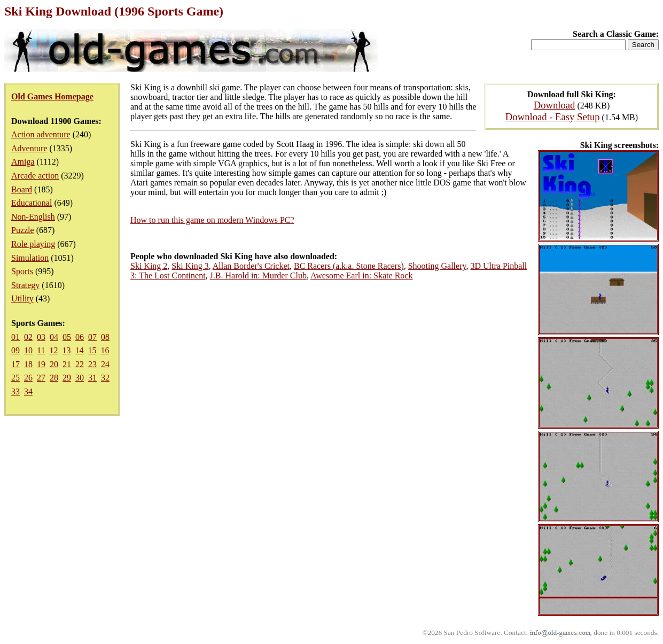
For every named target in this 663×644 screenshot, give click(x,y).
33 (15, 391)
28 (54, 378)
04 (54, 337)
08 (105, 337)
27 (41, 378)
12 (53, 350)
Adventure (29, 148)
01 (15, 337)
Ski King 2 (149, 266)
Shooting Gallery (437, 266)
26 (28, 378)
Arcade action (35, 176)
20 (54, 364)
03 (41, 337)
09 (15, 350)
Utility (22, 298)
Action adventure (41, 134)
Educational (32, 203)
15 (92, 350)
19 (41, 364)
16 (105, 350)
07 (92, 337)
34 (28, 391)
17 (15, 364)
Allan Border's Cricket (251, 266)
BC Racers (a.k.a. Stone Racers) (349, 266)
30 (80, 378)
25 (15, 378)
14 (79, 350)
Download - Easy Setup (553, 117)
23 (92, 364)
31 (92, 378)
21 (67, 364)
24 (105, 364)
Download (555, 105)
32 (105, 378)
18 (28, 364)
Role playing (33, 244)
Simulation (30, 258)
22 (80, 364)
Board (22, 189)
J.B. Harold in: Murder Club (258, 276)
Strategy (25, 285)
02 (28, 337)
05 (67, 337)
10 (28, 350)
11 (41, 350)
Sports (22, 271)
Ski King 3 (190, 266)
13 (66, 350)
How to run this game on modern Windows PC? (212, 220)
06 (80, 337)
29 (67, 378)
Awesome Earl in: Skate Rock (361, 276)
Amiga (23, 162)
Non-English (33, 217)
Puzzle (23, 230)
